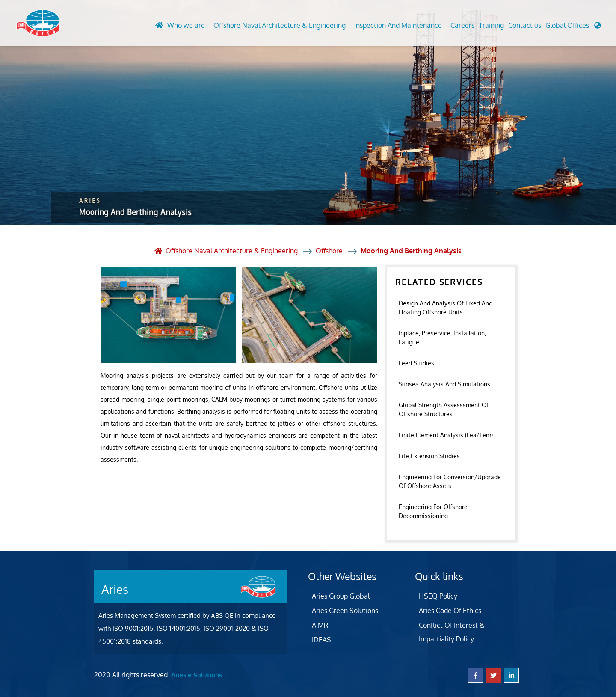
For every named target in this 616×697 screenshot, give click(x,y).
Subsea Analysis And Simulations (444, 384)
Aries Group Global (341, 596)
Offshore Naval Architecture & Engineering (280, 25)
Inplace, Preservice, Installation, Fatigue (442, 338)
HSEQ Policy (438, 596)
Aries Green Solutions (345, 611)
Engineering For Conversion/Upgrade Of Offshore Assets (450, 481)
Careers (462, 25)
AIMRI (321, 625)
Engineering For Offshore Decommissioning (433, 511)
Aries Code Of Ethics (450, 611)
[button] (573, 27)
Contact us (525, 25)
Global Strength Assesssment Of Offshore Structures (444, 409)
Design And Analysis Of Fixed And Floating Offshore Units (446, 308)
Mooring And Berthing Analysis (411, 251)
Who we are (186, 25)
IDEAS (321, 640)
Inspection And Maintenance (398, 25)
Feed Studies (416, 363)
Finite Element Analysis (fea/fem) (446, 435)
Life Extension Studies (429, 456)
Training (491, 25)
